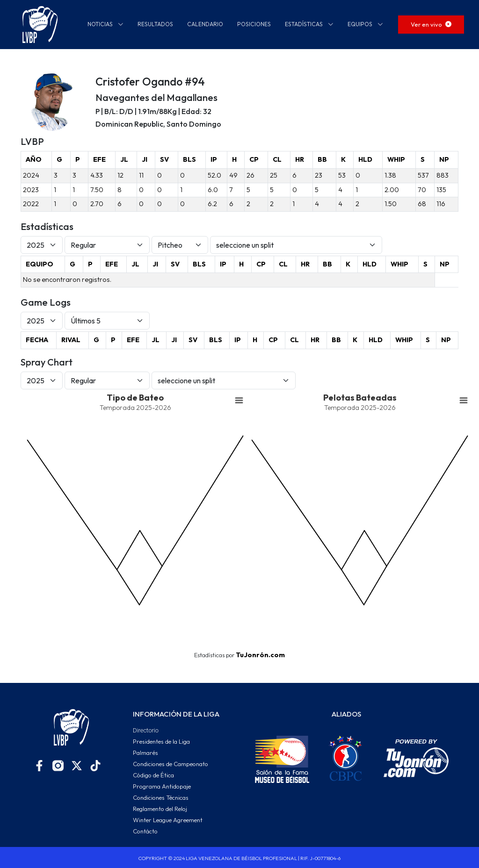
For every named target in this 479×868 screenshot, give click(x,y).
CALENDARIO (205, 24)
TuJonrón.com (260, 655)
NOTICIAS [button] (105, 24)
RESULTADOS (155, 24)
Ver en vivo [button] (431, 24)
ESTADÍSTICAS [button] (309, 24)
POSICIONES (254, 24)
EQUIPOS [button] (365, 24)
